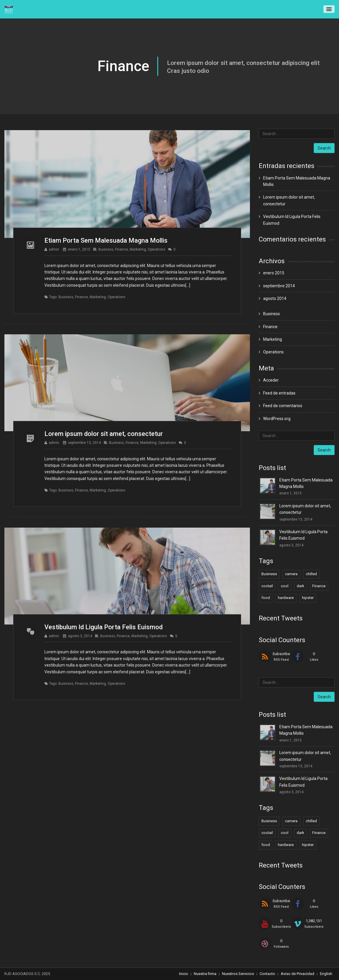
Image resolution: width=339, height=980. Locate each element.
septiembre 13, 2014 (84, 443)
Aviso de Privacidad (298, 974)
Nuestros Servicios (238, 974)
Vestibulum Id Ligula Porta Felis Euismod (103, 627)
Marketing (138, 249)
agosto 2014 (275, 298)
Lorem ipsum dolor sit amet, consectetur (104, 434)
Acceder (271, 380)
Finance (121, 249)
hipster (308, 598)
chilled (311, 574)
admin (54, 249)
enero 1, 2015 (79, 249)
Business (106, 249)
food (266, 598)
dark (300, 586)
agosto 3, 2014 (80, 636)
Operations (156, 249)
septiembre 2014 (279, 286)
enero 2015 (274, 273)
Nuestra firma (205, 974)
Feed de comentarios (283, 406)
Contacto (267, 974)
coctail (267, 586)
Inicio (184, 974)
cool (285, 586)
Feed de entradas (279, 393)
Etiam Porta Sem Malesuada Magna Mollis (106, 240)
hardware (286, 598)
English (326, 974)
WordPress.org (277, 419)
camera (291, 574)
